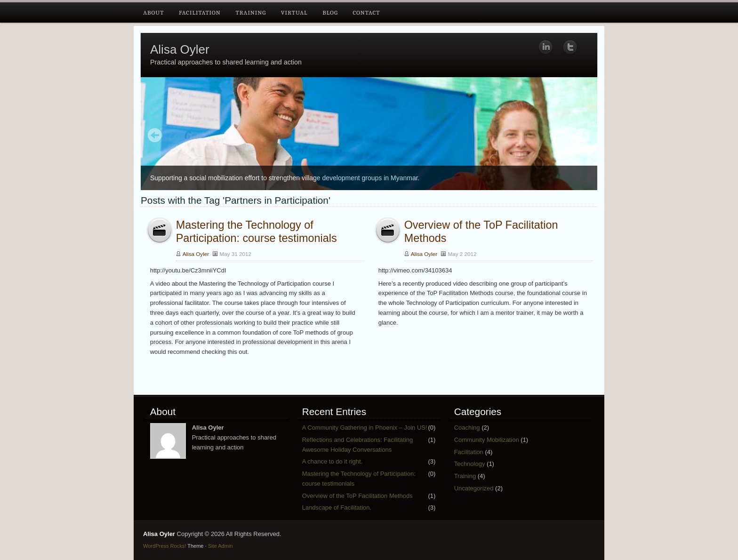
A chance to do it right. (333, 461)
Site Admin (221, 546)
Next (583, 136)
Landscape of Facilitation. (337, 508)
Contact (366, 12)
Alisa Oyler (180, 49)
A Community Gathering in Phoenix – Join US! (365, 428)
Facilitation (200, 12)
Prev (155, 136)
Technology (470, 464)
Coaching (467, 428)
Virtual (294, 12)
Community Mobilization (487, 440)
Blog (330, 12)
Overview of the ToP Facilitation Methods (357, 496)
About (153, 12)
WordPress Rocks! (164, 546)
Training (251, 12)
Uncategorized (474, 488)
